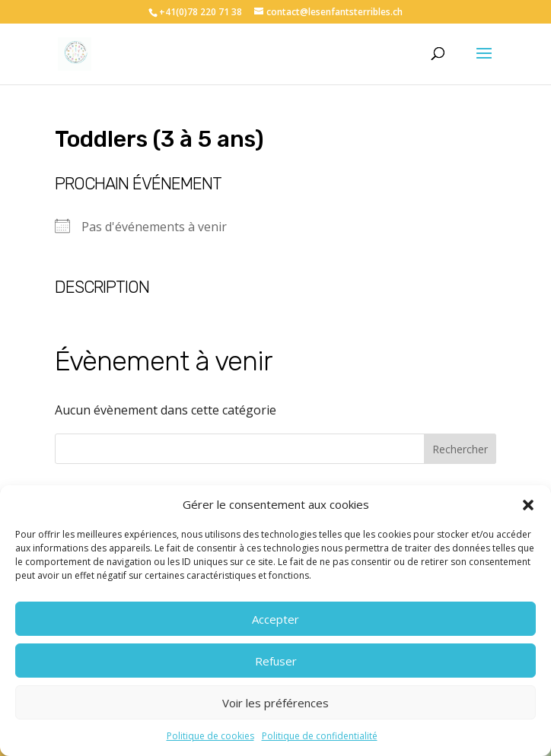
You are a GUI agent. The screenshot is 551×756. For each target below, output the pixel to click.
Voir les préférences (275, 703)
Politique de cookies (210, 736)
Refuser (276, 661)
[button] (528, 505)
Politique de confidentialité (320, 736)
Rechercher (460, 449)
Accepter (275, 619)
